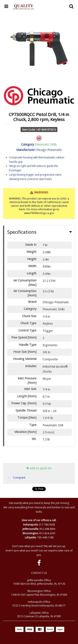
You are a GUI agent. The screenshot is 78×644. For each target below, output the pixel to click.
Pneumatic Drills (46, 144)
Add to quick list (39, 468)
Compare (16, 478)
